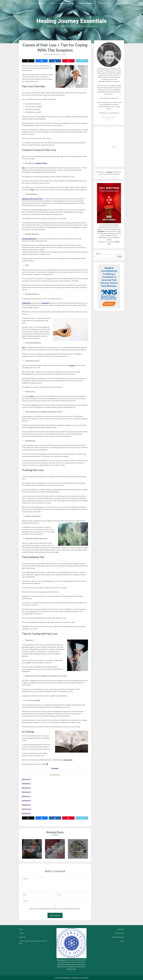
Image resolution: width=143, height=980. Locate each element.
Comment (55, 884)
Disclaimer (121, 929)
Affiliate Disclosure (118, 937)
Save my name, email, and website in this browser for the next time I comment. (55, 909)
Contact (52, 3)
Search (98, 253)
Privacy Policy (120, 933)
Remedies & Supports (86, 3)
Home (33, 3)
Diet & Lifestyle (104, 3)
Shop (122, 941)
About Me (42, 3)
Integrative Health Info (66, 3)
